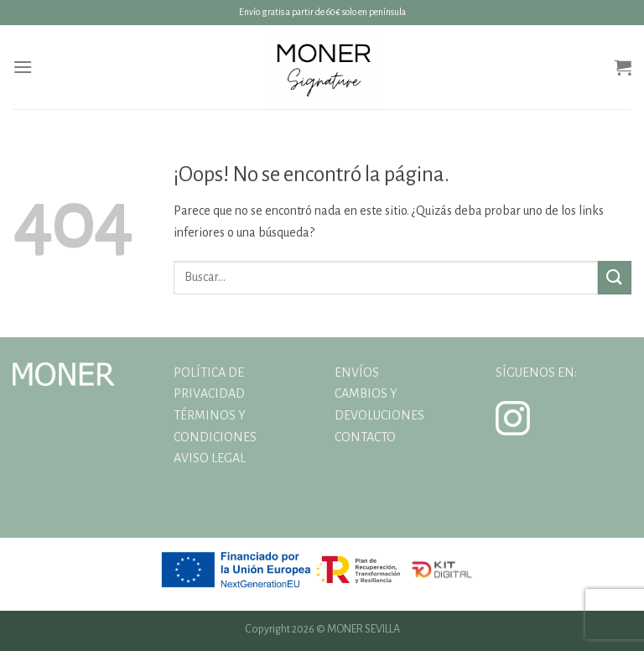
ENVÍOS (357, 372)
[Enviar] (615, 277)
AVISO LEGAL (210, 458)
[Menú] (23, 67)
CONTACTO (365, 437)
